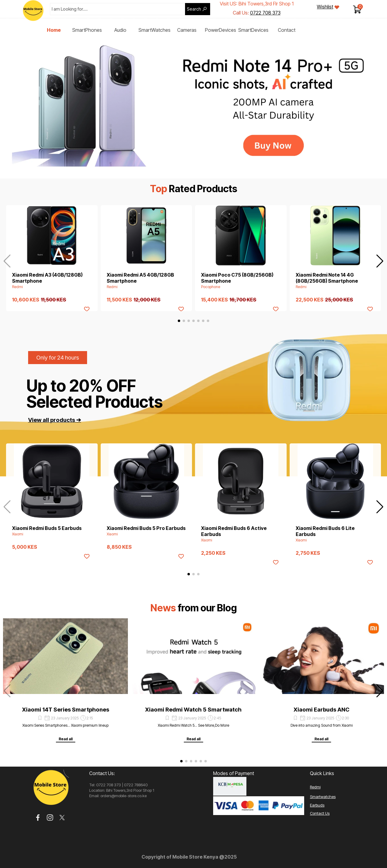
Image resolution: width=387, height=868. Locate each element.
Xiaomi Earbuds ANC (322, 710)
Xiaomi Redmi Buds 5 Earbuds (47, 528)
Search (194, 9)
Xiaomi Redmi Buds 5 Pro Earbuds (146, 528)
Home (54, 30)
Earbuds (317, 805)
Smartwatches (323, 797)
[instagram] (50, 818)
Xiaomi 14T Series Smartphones (66, 710)
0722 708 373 (265, 13)
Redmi (315, 787)
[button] (380, 261)
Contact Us (320, 813)
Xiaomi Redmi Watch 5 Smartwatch (193, 710)
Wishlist (325, 7)
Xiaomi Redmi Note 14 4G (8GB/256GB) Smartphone (327, 278)
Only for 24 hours (58, 358)
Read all (66, 739)
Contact (287, 30)
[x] (62, 818)
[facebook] (38, 818)
